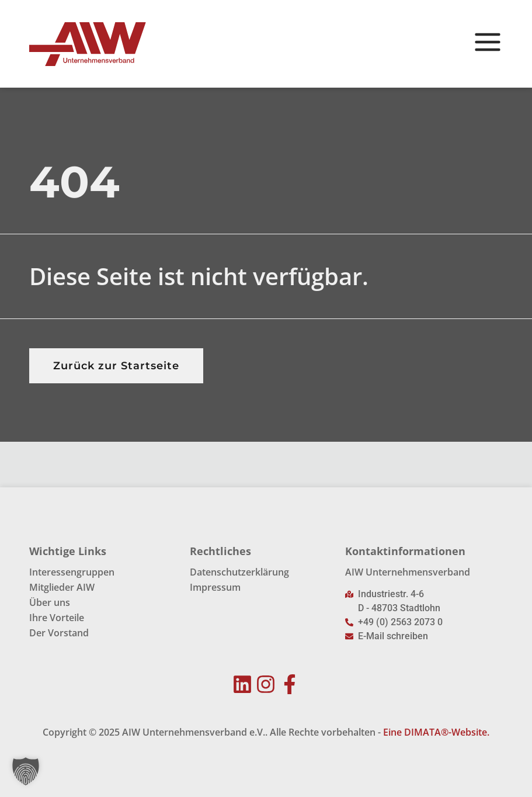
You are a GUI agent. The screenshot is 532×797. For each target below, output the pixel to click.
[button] (26, 771)
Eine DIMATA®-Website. (436, 732)
